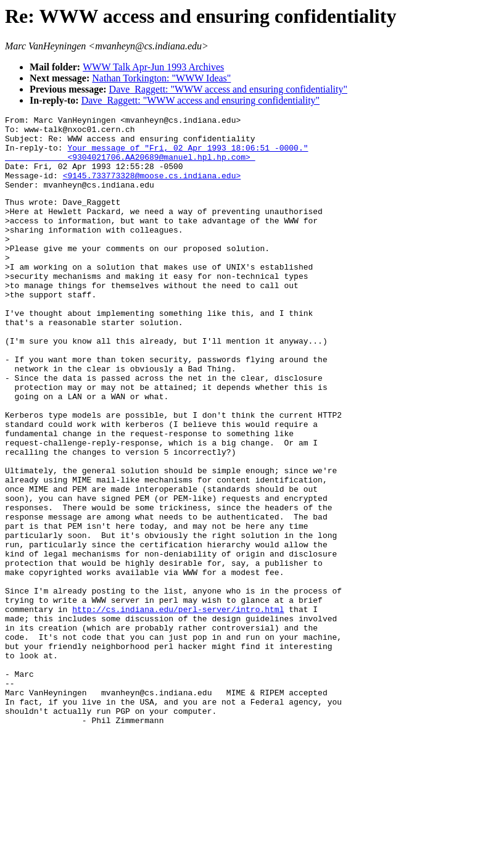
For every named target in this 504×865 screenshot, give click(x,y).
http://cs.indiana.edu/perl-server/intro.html (178, 707)
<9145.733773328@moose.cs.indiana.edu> (152, 188)
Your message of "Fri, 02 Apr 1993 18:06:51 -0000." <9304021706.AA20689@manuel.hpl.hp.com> (156, 160)
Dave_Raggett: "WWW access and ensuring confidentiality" (228, 89)
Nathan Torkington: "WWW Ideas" (161, 78)
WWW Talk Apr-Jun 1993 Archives (153, 67)
